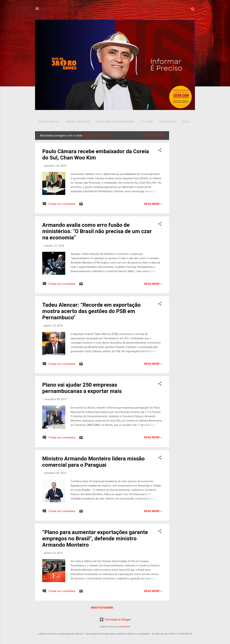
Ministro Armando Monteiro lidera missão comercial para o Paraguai (93, 462)
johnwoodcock (124, 627)
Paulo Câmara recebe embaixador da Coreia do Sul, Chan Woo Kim (96, 155)
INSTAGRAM (167, 122)
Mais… (187, 122)
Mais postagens (102, 608)
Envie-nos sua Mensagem (115, 122)
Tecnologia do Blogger (115, 620)
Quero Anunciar (78, 122)
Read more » (153, 205)
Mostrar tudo (153, 136)
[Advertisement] (183, 186)
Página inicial (49, 122)
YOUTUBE (147, 122)
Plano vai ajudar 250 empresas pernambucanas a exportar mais (82, 389)
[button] (160, 152)
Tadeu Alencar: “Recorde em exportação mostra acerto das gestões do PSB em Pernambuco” (91, 312)
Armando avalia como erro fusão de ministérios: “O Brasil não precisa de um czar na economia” (97, 232)
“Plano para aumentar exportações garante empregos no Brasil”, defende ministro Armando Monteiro (95, 539)
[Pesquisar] (193, 10)
